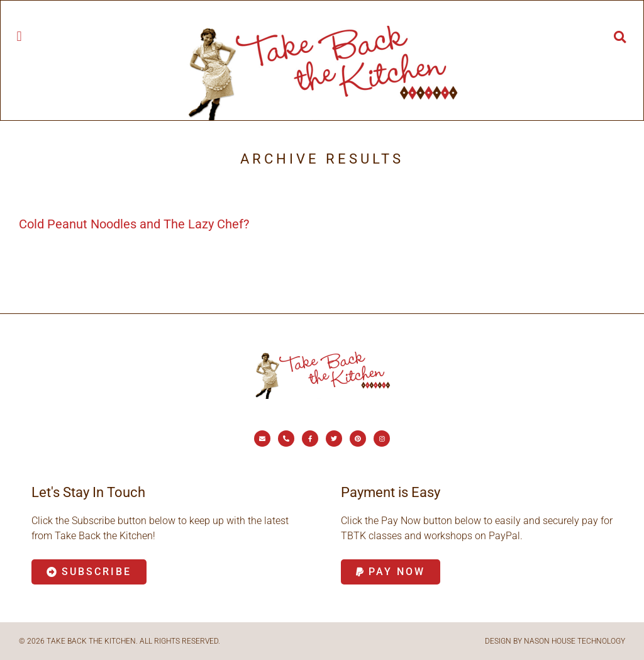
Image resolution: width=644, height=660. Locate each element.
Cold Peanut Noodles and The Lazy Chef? (134, 224)
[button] (19, 36)
